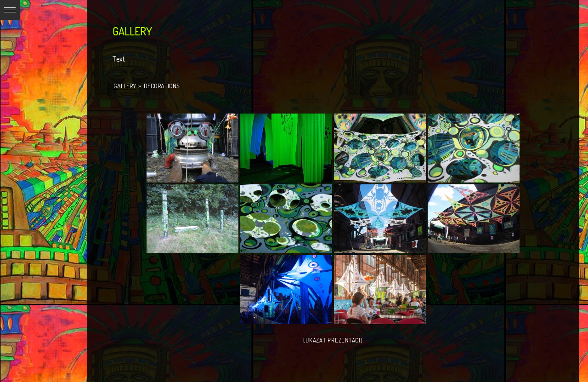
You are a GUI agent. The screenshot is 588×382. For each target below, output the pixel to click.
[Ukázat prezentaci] (333, 340)
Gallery (125, 86)
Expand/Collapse (10, 10)
